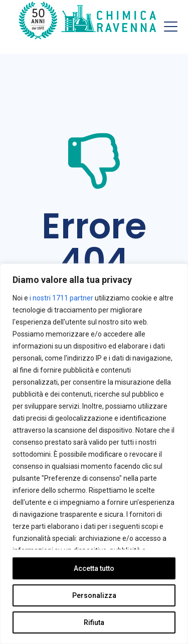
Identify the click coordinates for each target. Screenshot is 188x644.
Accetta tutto (94, 568)
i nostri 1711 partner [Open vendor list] (61, 298)
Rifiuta (94, 622)
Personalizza (94, 595)
